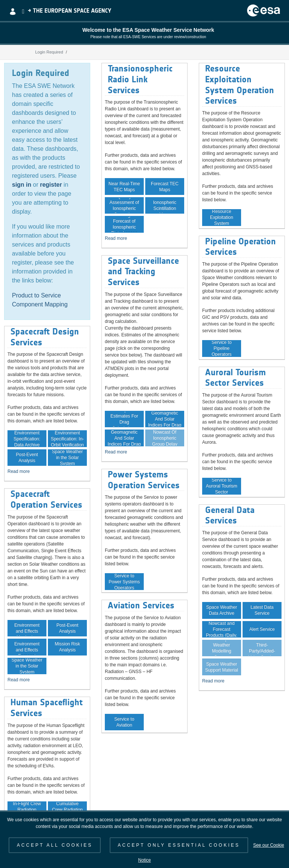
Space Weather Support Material (222, 667)
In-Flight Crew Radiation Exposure (27, 810)
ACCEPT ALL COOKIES (55, 845)
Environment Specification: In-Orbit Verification (68, 438)
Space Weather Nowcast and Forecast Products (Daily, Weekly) (222, 629)
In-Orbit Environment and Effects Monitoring (27, 628)
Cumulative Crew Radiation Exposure (67, 810)
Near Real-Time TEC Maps (124, 187)
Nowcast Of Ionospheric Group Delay (165, 438)
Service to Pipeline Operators (221, 348)
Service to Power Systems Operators (124, 581)
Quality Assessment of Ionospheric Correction (124, 205)
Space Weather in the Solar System (68, 458)
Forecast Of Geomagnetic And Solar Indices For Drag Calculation (124, 438)
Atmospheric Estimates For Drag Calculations (124, 419)
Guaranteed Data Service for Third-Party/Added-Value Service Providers (262, 648)
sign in (22, 185)
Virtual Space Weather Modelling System (221, 648)
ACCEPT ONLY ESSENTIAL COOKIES (179, 845)
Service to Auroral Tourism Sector (222, 486)
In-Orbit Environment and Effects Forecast (27, 647)
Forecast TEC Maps (165, 187)
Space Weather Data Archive (222, 610)
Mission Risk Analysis (67, 647)
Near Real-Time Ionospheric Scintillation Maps (165, 205)
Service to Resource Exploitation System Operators (222, 217)
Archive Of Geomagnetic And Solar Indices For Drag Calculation (165, 419)
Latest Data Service (262, 610)
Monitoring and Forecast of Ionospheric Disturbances (124, 224)
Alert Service (262, 629)
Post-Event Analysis (27, 458)
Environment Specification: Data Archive (27, 438)
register (51, 185)
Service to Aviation (124, 722)
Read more (19, 471)
